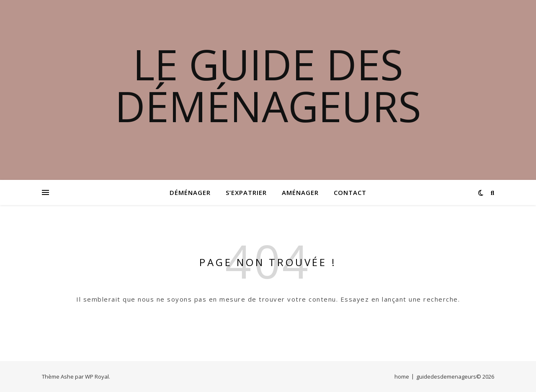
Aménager (300, 192)
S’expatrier (246, 192)
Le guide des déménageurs (268, 85)
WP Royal (97, 377)
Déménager (190, 192)
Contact (350, 192)
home (402, 377)
